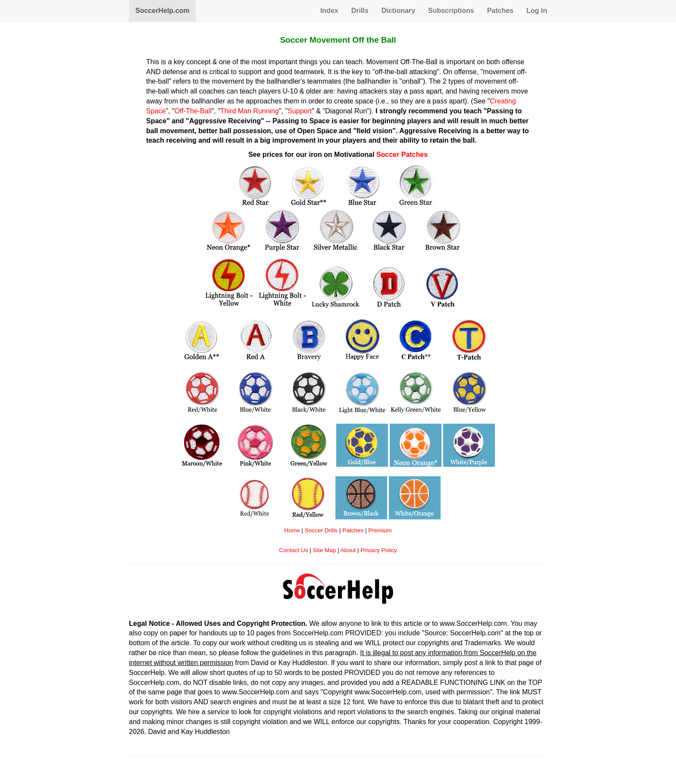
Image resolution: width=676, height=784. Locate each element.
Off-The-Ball (193, 111)
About (348, 550)
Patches (500, 11)
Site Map (325, 550)
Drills (360, 11)
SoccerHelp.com (162, 11)
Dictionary (398, 11)
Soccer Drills (321, 530)
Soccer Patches (402, 155)
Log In (537, 11)
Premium (380, 530)
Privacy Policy (379, 550)
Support (300, 111)
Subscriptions (451, 11)
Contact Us (293, 550)
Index (329, 11)
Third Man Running (250, 111)
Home (292, 530)
